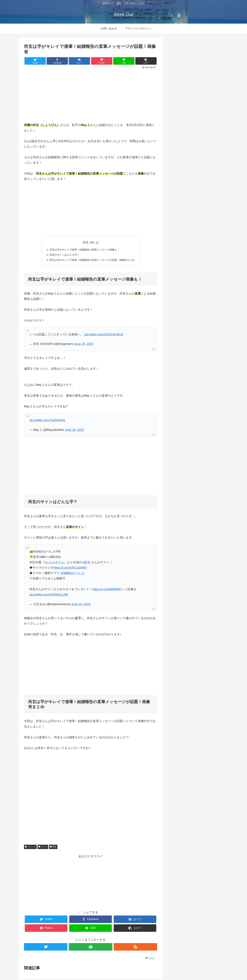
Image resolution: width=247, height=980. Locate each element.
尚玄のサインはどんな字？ (63, 255)
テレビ (43, 848)
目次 (86, 242)
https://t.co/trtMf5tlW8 (107, 590)
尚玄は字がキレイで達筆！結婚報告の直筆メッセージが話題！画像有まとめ (92, 261)
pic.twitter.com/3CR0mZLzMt (49, 596)
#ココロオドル (54, 563)
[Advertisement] (91, 95)
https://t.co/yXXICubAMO (70, 569)
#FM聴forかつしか (72, 574)
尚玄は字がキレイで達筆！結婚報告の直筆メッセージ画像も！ (84, 250)
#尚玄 (87, 563)
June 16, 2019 (81, 605)
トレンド (30, 848)
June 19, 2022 (84, 345)
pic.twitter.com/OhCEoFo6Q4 (104, 335)
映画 (53, 848)
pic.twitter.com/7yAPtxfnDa (47, 421)
